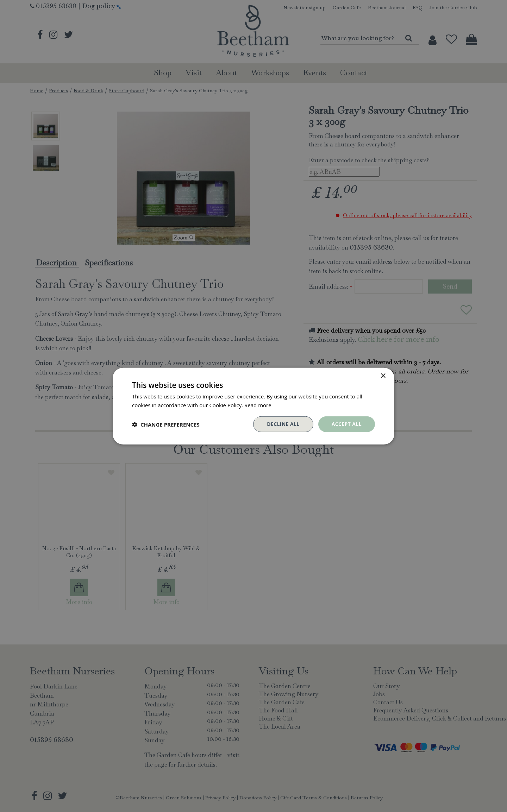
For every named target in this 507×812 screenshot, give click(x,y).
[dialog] (254, 406)
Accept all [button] (347, 424)
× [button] (383, 376)
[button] (166, 424)
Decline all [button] (283, 424)
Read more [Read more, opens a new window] (258, 405)
